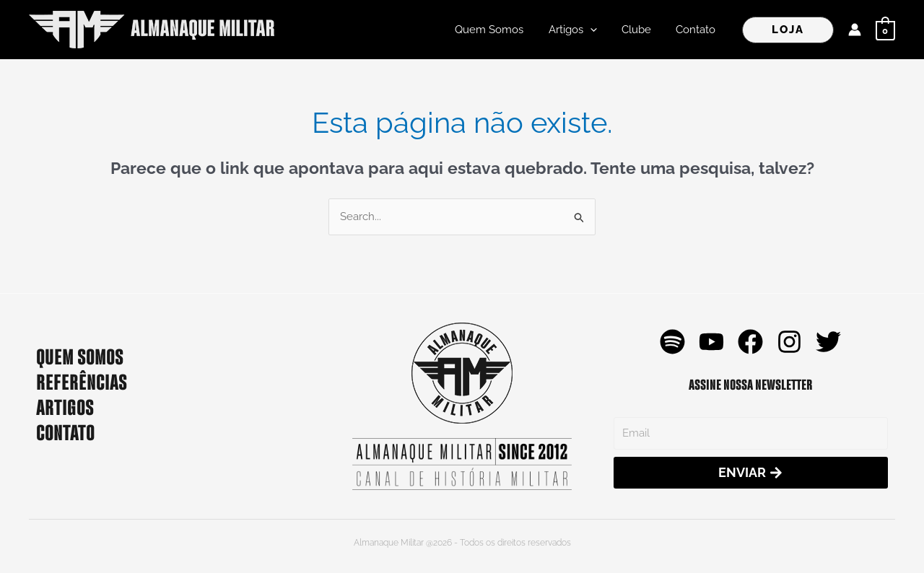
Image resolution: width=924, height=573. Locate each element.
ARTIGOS (65, 406)
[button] (788, 30)
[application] (597, 30)
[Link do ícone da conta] (855, 30)
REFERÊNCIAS (82, 380)
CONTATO (65, 431)
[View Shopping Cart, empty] (885, 30)
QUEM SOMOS (80, 355)
